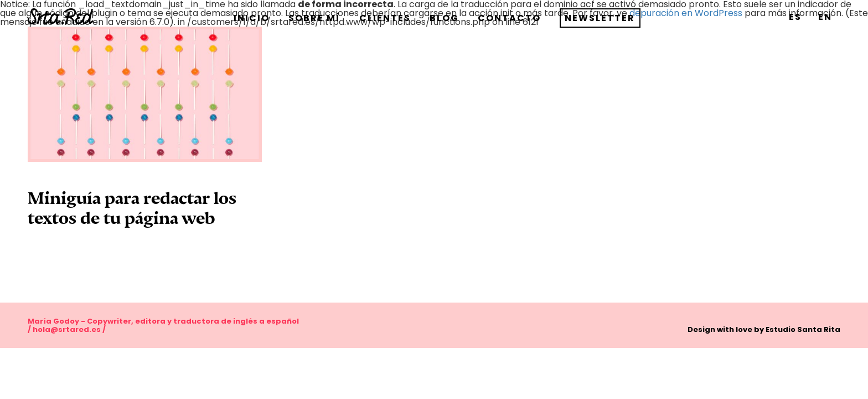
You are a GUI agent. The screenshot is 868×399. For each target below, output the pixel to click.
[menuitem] (795, 17)
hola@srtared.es (67, 329)
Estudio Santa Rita (803, 329)
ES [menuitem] (795, 17)
